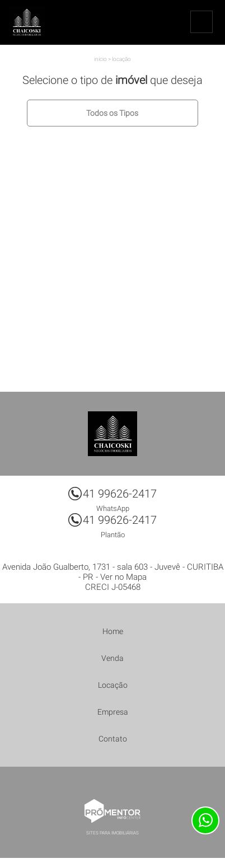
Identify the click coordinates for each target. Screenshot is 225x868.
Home (113, 631)
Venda (112, 658)
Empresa (113, 712)
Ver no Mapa (123, 577)
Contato (113, 739)
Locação (121, 59)
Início (100, 59)
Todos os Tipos (112, 113)
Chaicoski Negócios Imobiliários (112, 434)
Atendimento (205, 820)
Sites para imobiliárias (112, 833)
